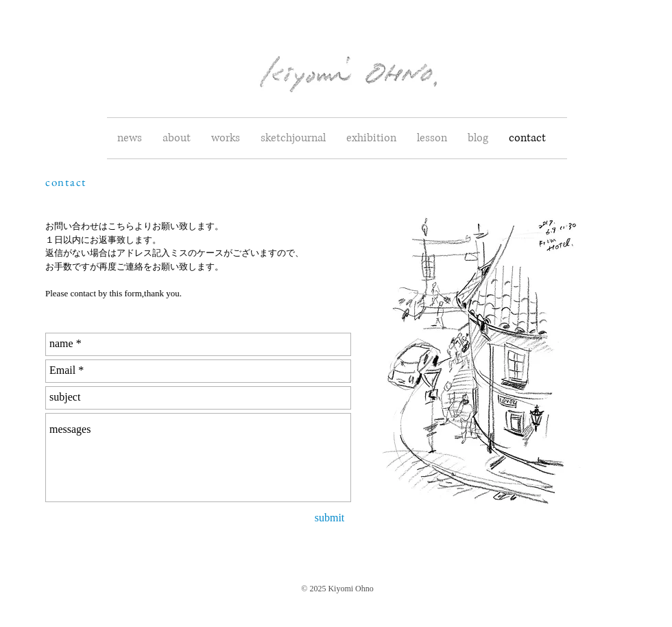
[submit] (329, 519)
